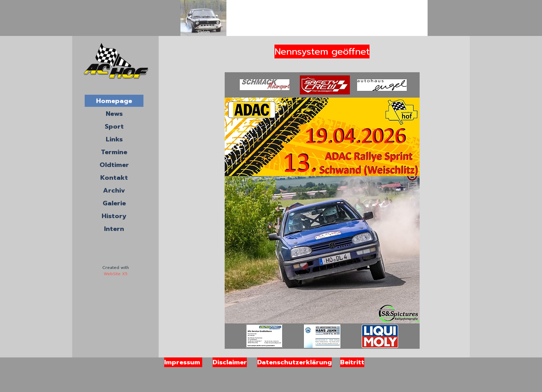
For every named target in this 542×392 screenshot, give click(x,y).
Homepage (114, 101)
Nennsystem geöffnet (322, 52)
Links (114, 139)
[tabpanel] (115, 270)
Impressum (183, 362)
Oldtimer (114, 165)
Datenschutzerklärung (295, 362)
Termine (114, 152)
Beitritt (352, 362)
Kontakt (114, 178)
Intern (114, 229)
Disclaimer (230, 362)
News (114, 114)
